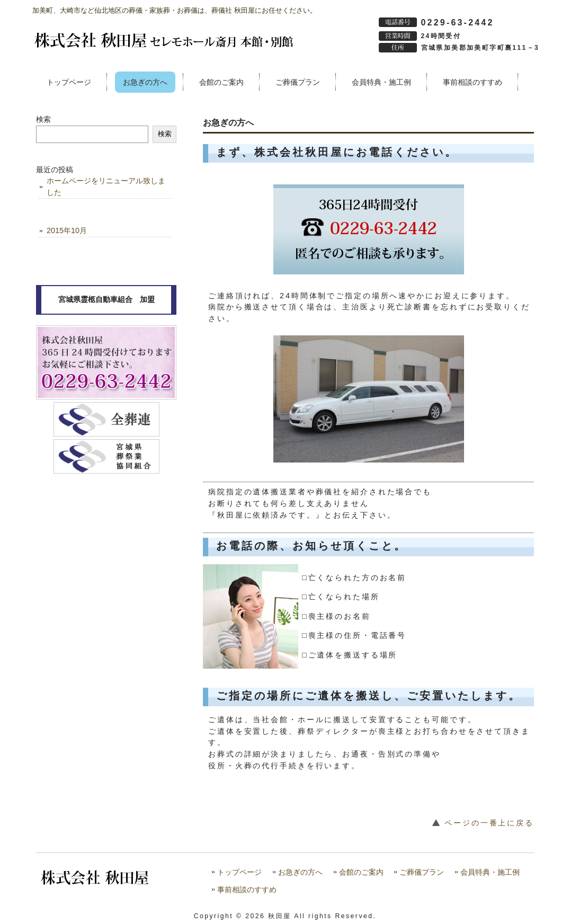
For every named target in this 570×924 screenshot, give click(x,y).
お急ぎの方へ (300, 872)
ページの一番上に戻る (489, 823)
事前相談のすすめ (247, 890)
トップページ (239, 872)
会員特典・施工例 (490, 872)
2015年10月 (67, 230)
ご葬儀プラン (422, 872)
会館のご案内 (361, 872)
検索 (43, 119)
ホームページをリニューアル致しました (106, 186)
